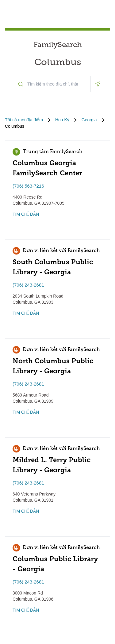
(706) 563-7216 (28, 186)
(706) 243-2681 (28, 285)
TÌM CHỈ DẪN (26, 214)
